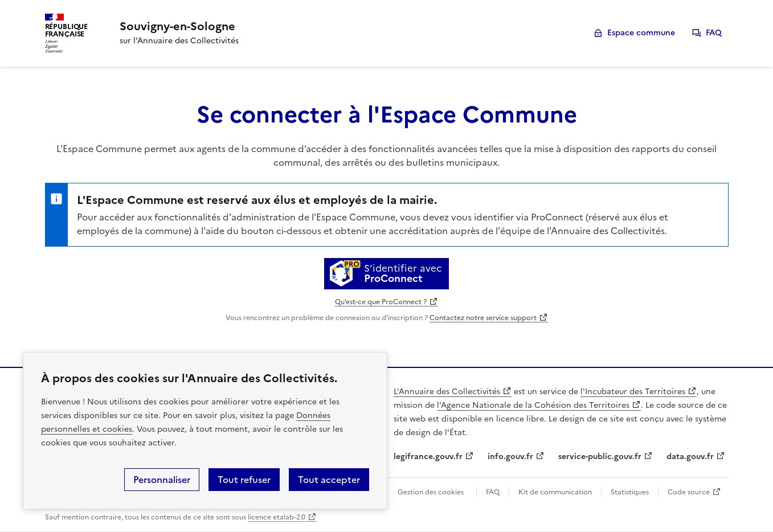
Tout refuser (244, 480)
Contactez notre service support (483, 318)
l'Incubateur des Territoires (633, 392)
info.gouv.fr (510, 457)
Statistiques (630, 492)
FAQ (714, 33)
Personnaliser (162, 480)
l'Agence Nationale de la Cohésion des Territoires (533, 405)
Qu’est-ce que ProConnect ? (381, 302)
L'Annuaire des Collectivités (447, 392)
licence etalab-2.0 (277, 517)
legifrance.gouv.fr (428, 457)
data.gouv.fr (690, 457)
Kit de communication (555, 492)
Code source (689, 492)
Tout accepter (329, 480)
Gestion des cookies (431, 492)
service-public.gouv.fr (600, 457)
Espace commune (641, 33)
